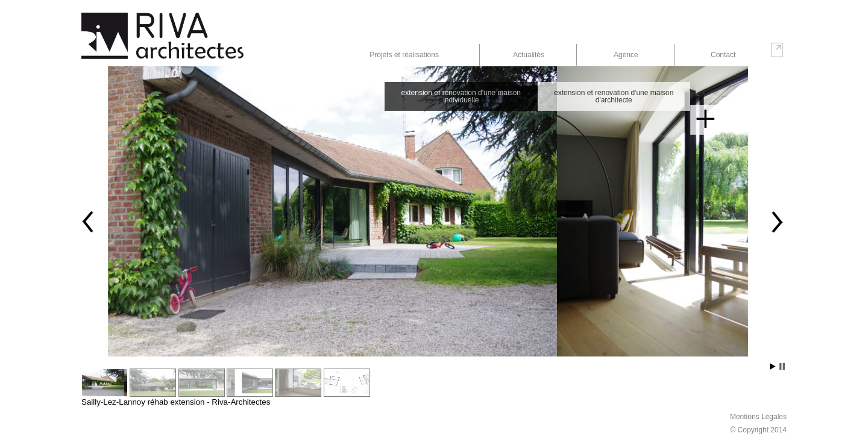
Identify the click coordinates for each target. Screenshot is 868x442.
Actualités (529, 55)
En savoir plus (705, 120)
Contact (723, 55)
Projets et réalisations (404, 55)
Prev (89, 222)
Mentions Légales (758, 417)
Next (776, 222)
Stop (782, 366)
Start (773, 366)
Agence (626, 55)
